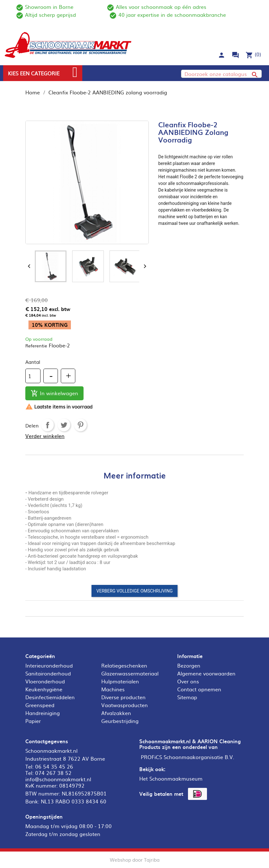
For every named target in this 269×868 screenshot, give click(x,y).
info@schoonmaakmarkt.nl (58, 779)
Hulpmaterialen (120, 681)
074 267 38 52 (53, 773)
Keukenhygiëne (44, 689)
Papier (33, 721)
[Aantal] (33, 376)
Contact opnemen (199, 689)
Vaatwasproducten (125, 705)
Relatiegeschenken (124, 665)
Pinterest (80, 425)
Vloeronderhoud (45, 681)
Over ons (188, 681)
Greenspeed (40, 705)
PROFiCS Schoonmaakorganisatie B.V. (188, 757)
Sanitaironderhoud (48, 673)
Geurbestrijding (120, 721)
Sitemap (187, 697)
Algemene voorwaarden (206, 673)
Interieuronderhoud (49, 665)
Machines (113, 689)
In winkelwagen (54, 393)
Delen (47, 425)
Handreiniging (43, 713)
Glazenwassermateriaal (130, 673)
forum (235, 55)
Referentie (36, 345)
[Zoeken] (221, 74)
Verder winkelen (45, 436)
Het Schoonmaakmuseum (171, 778)
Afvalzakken (116, 713)
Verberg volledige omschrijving (135, 591)
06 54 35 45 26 (54, 766)
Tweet (64, 425)
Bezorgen (189, 665)
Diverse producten (123, 697)
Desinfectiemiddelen (50, 697)
